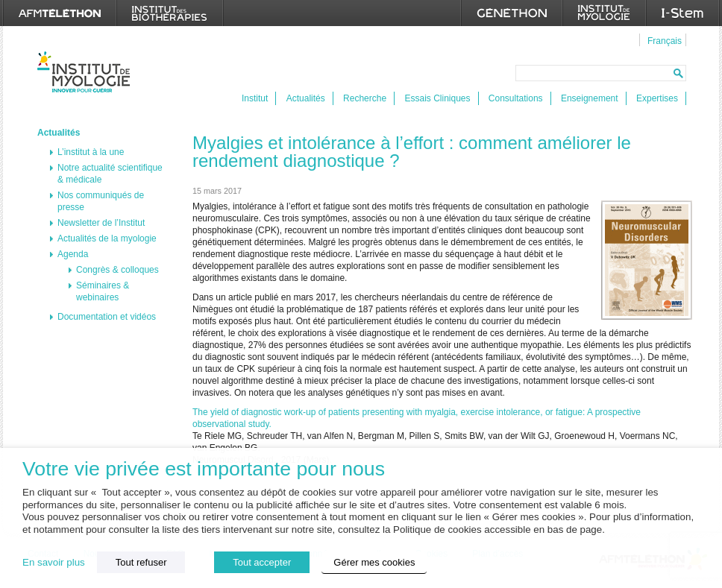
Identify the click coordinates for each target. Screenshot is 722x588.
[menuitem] (663, 40)
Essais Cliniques (437, 98)
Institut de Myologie (87, 72)
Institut (255, 98)
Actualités (306, 98)
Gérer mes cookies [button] (374, 562)
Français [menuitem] (665, 41)
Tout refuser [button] (141, 562)
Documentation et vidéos (107, 317)
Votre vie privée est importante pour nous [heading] (204, 469)
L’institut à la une (91, 152)
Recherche (365, 98)
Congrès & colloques (117, 270)
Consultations (516, 98)
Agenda (73, 254)
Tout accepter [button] (262, 562)
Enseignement (590, 98)
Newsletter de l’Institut (101, 223)
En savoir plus (54, 562)
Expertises (657, 98)
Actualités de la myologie (107, 238)
